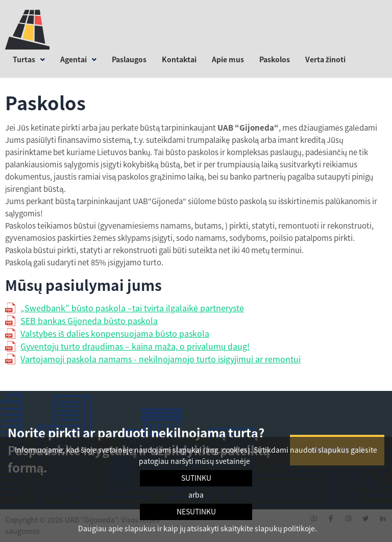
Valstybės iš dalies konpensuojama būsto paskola (115, 333)
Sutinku (196, 478)
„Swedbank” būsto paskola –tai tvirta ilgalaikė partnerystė (132, 308)
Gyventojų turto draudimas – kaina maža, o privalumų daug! (135, 346)
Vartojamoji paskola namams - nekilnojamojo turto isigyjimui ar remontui (161, 359)
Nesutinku (196, 511)
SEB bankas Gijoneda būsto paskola (89, 321)
